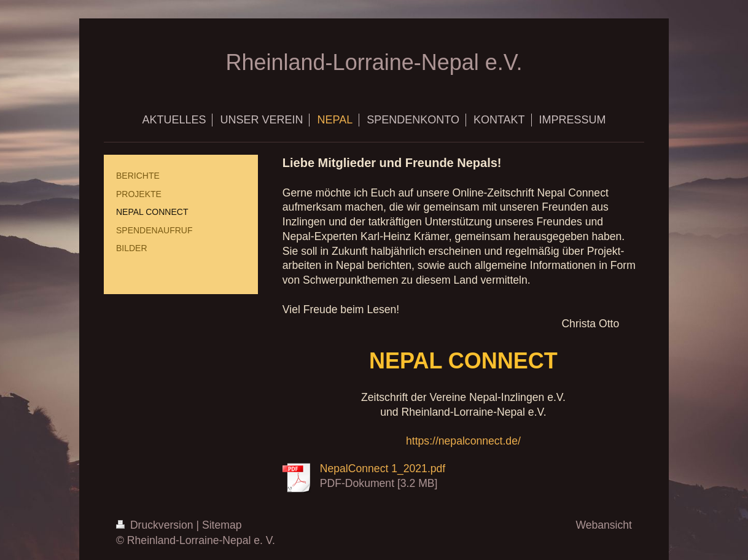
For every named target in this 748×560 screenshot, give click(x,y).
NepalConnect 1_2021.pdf (383, 469)
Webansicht (604, 525)
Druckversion (156, 525)
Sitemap (222, 525)
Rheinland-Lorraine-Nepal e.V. (374, 62)
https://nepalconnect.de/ (463, 441)
